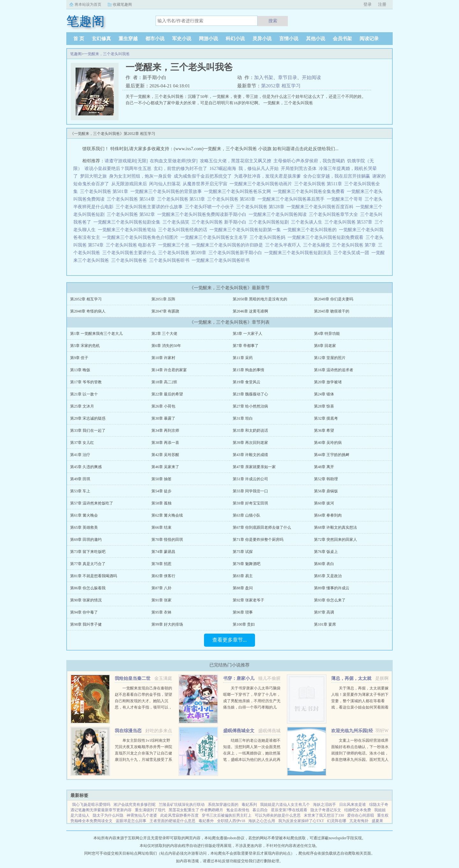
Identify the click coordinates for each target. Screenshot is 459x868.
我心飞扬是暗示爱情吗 (91, 805)
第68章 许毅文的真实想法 (335, 527)
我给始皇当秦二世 (133, 678)
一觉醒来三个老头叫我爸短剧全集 (128, 222)
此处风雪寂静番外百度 (179, 815)
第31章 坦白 (243, 418)
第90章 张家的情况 (86, 600)
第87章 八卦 (161, 588)
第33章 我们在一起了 (88, 430)
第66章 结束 (161, 527)
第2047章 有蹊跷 (165, 311)
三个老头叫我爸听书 (170, 260)
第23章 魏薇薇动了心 (250, 394)
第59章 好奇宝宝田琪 (250, 503)
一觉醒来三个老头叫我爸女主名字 (215, 237)
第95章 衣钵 (161, 612)
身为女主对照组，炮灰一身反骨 (140, 176)
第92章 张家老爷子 (248, 600)
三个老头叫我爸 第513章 (182, 199)
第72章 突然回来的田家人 (335, 540)
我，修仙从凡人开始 (259, 169)
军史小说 (182, 39)
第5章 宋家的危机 (85, 346)
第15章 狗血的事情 (248, 370)
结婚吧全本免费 (358, 810)
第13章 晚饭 (80, 370)
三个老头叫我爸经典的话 (184, 230)
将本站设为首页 (88, 4)
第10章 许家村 (163, 358)
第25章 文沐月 (82, 406)
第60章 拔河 (324, 503)
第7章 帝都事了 (246, 346)
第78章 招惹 (161, 564)
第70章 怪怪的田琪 (167, 540)
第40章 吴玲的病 (328, 443)
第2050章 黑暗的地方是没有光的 (260, 299)
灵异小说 (262, 39)
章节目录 (288, 77)
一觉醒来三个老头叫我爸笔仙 (128, 230)
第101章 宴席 (325, 624)
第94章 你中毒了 (84, 612)
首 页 (79, 39)
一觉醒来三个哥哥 (346, 199)
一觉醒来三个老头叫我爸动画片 (262, 184)
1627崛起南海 (223, 169)
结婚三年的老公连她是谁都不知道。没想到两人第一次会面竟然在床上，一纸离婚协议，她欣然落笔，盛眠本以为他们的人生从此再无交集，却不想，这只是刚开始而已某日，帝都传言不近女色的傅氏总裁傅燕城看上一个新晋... (252, 760)
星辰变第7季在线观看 (289, 810)
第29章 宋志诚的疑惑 (88, 418)
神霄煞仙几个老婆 (142, 815)
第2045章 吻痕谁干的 (332, 311)
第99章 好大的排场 (167, 624)
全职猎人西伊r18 (231, 821)
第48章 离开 (324, 467)
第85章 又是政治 (328, 576)
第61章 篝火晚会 (84, 515)
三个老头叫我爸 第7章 (355, 245)
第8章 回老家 (325, 346)
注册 (382, 4)
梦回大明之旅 (93, 176)
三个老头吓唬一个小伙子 (211, 207)
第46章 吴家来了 (165, 467)
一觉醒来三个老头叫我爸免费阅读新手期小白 (203, 214)
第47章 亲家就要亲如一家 (254, 467)
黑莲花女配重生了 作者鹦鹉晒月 (196, 810)
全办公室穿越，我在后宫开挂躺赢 (337, 176)
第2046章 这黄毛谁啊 (250, 311)
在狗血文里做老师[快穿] (174, 161)
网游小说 (208, 39)
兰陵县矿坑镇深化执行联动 (182, 805)
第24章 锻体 (324, 394)
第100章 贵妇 (244, 624)
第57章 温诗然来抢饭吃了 (92, 503)
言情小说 (289, 39)
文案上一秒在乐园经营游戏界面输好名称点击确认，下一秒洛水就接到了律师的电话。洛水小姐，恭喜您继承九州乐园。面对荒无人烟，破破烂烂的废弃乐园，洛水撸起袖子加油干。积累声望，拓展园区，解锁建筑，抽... (360, 760)
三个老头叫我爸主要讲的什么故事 (150, 207)
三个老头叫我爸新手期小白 (236, 253)
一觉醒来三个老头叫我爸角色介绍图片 (141, 237)
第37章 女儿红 (82, 443)
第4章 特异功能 (327, 334)
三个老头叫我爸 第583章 (232, 199)
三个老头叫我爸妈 (269, 237)
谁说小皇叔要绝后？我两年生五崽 (118, 169)
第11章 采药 (243, 358)
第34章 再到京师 (165, 430)
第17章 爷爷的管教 (86, 382)
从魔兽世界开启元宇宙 (205, 184)
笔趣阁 (76, 54)
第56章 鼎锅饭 (326, 491)
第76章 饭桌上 (326, 552)
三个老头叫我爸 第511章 (319, 184)
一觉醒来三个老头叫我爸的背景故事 (167, 191)
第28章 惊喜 (324, 406)
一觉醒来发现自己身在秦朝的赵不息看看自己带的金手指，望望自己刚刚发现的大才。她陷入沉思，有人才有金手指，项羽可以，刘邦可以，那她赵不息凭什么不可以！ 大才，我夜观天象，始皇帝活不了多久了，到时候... (143, 707)
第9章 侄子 (79, 358)
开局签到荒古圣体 (299, 169)
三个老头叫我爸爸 (130, 260)
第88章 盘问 (243, 588)
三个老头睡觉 (318, 245)
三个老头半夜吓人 (284, 245)
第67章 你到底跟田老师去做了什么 (262, 527)
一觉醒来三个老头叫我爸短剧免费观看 (327, 237)
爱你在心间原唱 (361, 815)
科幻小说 (235, 39)
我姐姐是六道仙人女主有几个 (285, 805)
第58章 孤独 (161, 503)
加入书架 (264, 77)
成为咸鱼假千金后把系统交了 (203, 176)
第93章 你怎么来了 (330, 600)
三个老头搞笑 (177, 222)
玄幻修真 (101, 39)
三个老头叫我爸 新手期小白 (220, 222)
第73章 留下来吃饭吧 (88, 552)
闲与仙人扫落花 (165, 184)
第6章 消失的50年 (166, 346)
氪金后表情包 (238, 810)
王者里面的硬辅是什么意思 (172, 821)
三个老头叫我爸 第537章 (350, 222)
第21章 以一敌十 (84, 394)
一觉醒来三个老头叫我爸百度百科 (321, 207)
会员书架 (342, 39)
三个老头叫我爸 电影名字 (132, 245)
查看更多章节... (229, 640)
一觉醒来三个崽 (175, 245)
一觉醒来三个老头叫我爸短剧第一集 (246, 230)
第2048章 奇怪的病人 (88, 311)
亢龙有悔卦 (359, 821)
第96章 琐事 (243, 612)
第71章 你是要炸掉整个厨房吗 (258, 540)
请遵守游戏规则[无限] (126, 161)
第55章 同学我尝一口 (250, 491)
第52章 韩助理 (326, 479)
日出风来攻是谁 (353, 805)
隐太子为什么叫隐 (108, 815)
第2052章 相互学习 (281, 86)
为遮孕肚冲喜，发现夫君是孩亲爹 (267, 176)
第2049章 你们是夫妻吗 (334, 299)
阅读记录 (369, 39)
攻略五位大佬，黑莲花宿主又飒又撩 (236, 161)
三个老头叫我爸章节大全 (335, 214)
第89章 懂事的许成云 (332, 588)
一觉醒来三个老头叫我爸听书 (222, 260)
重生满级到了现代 (150, 810)
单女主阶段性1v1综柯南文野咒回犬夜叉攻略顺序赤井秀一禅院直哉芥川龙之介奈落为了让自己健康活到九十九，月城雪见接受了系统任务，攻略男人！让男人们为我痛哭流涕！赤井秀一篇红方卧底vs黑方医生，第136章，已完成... (143, 760)
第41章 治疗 (80, 455)
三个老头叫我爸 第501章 (105, 191)
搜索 (273, 21)
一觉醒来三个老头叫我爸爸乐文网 (239, 191)
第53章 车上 (80, 491)
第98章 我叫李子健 (86, 624)
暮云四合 (260, 810)
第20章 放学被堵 (328, 382)
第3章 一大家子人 (248, 334)
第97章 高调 (324, 612)
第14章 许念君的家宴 (169, 370)
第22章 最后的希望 (167, 394)
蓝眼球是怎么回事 (131, 821)
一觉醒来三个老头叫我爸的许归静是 (228, 245)
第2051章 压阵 (163, 299)
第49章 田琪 (80, 479)
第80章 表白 (324, 564)
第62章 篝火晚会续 (167, 515)
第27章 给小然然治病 (250, 406)
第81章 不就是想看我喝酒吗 (94, 576)
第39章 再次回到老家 (250, 443)
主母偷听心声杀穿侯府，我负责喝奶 (309, 161)
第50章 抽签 (161, 479)
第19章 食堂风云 (247, 382)
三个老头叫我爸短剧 (270, 222)
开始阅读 (311, 77)
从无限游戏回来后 (129, 184)
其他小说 (316, 39)
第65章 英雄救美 (84, 527)
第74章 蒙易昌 (163, 552)
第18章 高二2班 (164, 382)
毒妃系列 (249, 805)
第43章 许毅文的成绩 (250, 455)
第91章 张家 (161, 600)
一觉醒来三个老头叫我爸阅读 (279, 214)
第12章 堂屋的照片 (330, 358)
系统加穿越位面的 (223, 805)
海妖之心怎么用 (262, 821)
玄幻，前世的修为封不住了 (180, 169)
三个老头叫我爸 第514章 (132, 199)
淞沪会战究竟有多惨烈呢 (135, 805)
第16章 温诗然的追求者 (334, 370)
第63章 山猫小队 (247, 515)
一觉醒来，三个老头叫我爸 (107, 54)
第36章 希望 (324, 430)
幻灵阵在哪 (337, 821)
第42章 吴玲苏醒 (165, 455)
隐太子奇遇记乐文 (326, 810)
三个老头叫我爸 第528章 (261, 207)
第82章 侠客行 (163, 576)
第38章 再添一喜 (165, 443)
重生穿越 (128, 39)
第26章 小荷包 (163, 406)
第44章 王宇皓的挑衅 (332, 455)
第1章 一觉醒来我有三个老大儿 (96, 334)
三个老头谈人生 (308, 222)
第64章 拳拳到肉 (328, 515)
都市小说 (155, 39)
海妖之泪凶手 (324, 805)
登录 (368, 4)
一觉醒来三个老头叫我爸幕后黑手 (292, 199)
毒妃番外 (206, 821)
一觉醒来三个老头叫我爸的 (311, 230)
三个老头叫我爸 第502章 (132, 214)
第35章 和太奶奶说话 (250, 430)
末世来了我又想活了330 (324, 815)
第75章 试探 (243, 552)
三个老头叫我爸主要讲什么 (130, 253)
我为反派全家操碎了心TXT (301, 821)
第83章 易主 (243, 576)
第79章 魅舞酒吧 (247, 564)
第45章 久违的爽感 (86, 467)
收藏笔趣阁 (122, 4)
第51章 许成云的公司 (250, 479)
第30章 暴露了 (163, 418)
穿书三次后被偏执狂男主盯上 (227, 815)
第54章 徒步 (161, 491)
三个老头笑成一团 (352, 253)
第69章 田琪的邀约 (86, 540)
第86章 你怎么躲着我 (88, 588)
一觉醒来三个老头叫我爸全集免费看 (310, 191)
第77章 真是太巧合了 (88, 564)
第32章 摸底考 (326, 418)
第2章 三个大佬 (164, 334)
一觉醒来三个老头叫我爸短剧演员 (299, 253)
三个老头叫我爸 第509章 (183, 253)
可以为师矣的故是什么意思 (278, 815)
